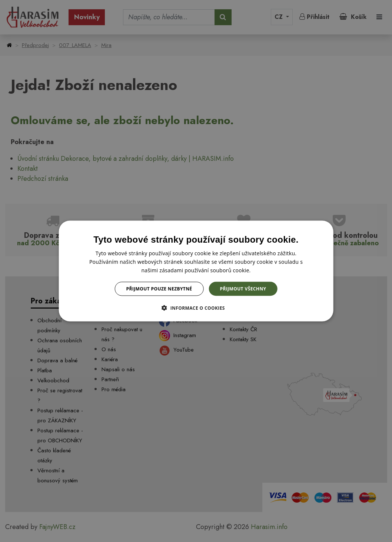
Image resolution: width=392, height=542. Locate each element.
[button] (196, 308)
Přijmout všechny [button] (243, 289)
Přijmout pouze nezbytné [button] (159, 289)
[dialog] (196, 271)
